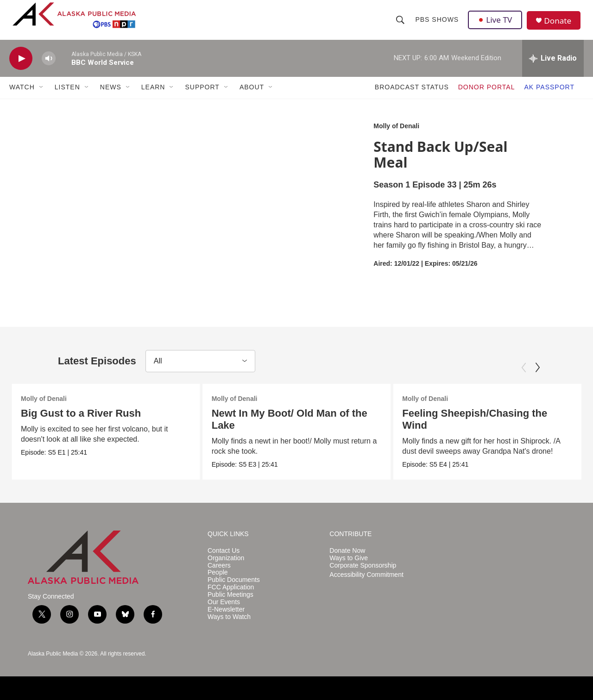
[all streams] (553, 67)
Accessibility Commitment (366, 584)
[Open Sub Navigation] (42, 96)
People (218, 582)
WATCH (22, 96)
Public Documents (234, 589)
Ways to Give (349, 567)
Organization (226, 567)
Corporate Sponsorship (363, 574)
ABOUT (252, 96)
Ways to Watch (229, 626)
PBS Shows (437, 24)
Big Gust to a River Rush (81, 422)
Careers (219, 574)
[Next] (537, 376)
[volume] (49, 67)
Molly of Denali (396, 135)
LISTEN (67, 96)
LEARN (153, 96)
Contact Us (224, 559)
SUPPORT (202, 96)
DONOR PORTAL (487, 96)
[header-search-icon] (401, 24)
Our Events (224, 611)
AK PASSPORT (549, 96)
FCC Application (231, 596)
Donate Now (347, 559)
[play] (21, 67)
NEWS (111, 96)
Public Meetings (230, 603)
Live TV (496, 24)
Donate (560, 25)
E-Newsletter (226, 618)
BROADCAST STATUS (412, 96)
